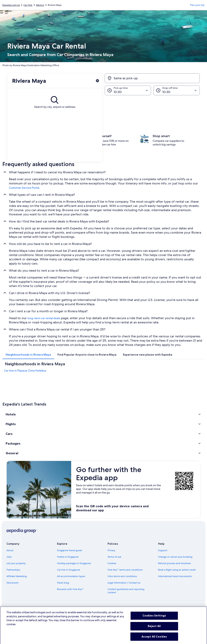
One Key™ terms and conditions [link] (125, 570)
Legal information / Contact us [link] (124, 583)
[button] (103, 414)
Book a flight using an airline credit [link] (177, 570)
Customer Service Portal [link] (24, 188)
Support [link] (163, 550)
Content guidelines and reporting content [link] (126, 591)
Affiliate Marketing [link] (17, 576)
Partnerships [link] (13, 570)
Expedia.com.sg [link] (11, 5)
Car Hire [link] (28, 5)
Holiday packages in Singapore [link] (74, 563)
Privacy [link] (111, 550)
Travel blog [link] (63, 583)
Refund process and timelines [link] (174, 563)
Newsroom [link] (13, 583)
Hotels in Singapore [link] (68, 557)
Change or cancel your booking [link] (175, 557)
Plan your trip (197, 5)
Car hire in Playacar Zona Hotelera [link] (25, 371)
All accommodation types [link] (71, 576)
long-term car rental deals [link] (44, 318)
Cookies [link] (112, 563)
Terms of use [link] (114, 557)
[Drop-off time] (177, 90)
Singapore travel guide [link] (70, 550)
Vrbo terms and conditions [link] (122, 576)
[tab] (28, 355)
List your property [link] (16, 563)
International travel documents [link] (175, 576)
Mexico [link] (40, 5)
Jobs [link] (9, 557)
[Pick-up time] (128, 90)
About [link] (10, 550)
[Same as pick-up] (152, 78)
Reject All (154, 630)
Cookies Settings (154, 620)
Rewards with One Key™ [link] (70, 589)
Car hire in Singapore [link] (69, 570)
